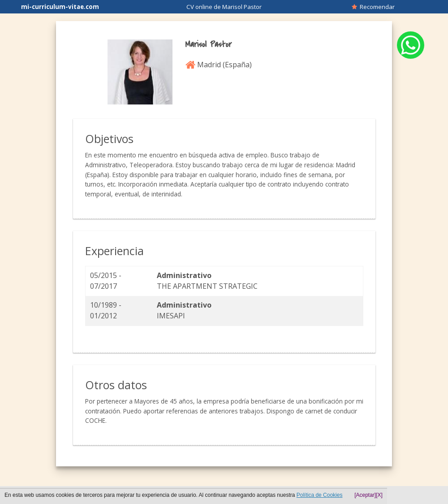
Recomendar (373, 7)
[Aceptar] (365, 495)
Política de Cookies (320, 495)
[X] (379, 495)
